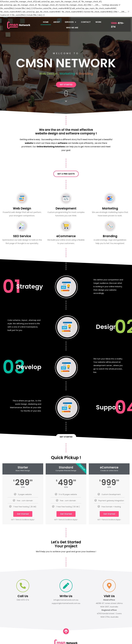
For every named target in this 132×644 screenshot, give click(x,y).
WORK (98, 22)
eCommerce (66, 236)
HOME (46, 22)
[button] (66, 85)
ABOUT (57, 22)
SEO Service (22, 236)
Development (66, 208)
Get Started (23, 514)
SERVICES (70, 22)
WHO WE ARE (72, 28)
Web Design (22, 208)
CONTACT (86, 22)
